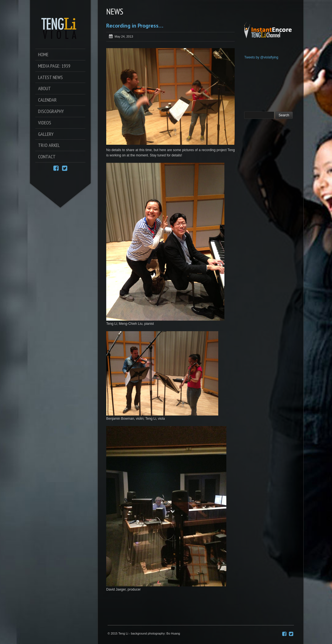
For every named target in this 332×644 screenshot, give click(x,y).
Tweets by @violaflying (261, 57)
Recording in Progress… (135, 26)
